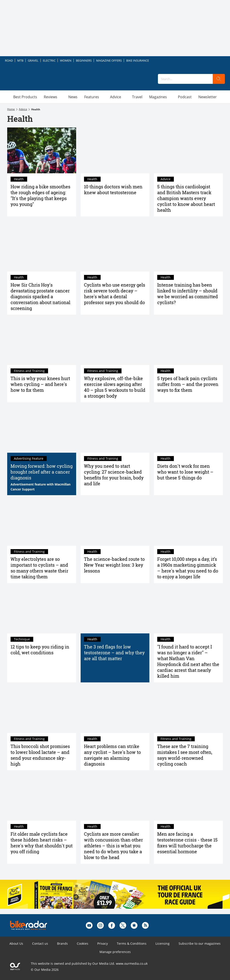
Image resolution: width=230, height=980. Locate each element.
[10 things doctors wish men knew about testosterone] (115, 150)
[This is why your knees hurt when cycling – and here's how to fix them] (42, 342)
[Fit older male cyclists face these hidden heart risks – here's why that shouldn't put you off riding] (42, 798)
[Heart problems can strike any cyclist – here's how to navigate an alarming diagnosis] (115, 710)
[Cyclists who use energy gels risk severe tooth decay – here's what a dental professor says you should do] (115, 248)
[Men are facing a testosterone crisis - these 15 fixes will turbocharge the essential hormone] (188, 798)
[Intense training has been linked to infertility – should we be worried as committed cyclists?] (188, 248)
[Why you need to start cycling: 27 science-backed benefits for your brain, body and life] (115, 430)
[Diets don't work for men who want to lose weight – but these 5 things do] (188, 430)
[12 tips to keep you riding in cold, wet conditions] (42, 610)
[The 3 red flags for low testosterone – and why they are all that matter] (115, 610)
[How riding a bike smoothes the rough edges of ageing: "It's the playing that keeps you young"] (42, 150)
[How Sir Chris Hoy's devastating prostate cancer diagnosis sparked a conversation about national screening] (42, 248)
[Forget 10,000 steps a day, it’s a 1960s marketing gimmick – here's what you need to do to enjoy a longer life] (188, 523)
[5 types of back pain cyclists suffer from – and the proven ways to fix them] (188, 342)
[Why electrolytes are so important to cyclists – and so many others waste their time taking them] (42, 523)
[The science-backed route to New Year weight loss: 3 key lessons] (115, 523)
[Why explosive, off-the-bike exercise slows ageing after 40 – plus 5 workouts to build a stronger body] (115, 342)
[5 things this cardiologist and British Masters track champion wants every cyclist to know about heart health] (188, 150)
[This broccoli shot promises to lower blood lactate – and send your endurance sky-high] (42, 710)
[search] (219, 79)
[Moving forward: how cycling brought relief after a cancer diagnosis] (42, 430)
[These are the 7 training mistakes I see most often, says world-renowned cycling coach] (188, 710)
